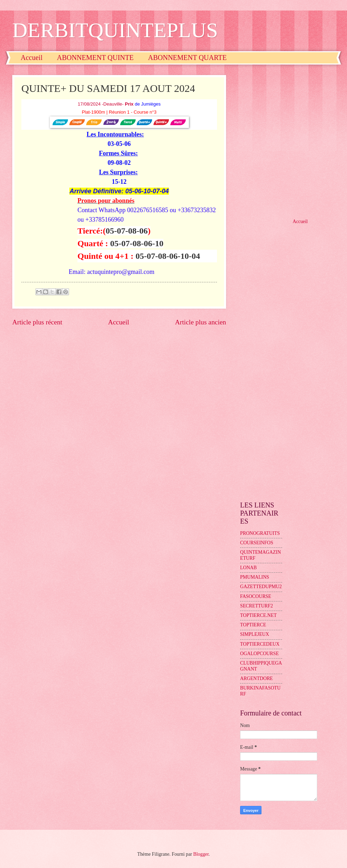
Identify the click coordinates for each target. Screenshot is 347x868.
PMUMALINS (255, 577)
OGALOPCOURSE (259, 654)
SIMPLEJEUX (255, 634)
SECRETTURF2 (257, 606)
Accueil (32, 58)
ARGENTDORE (257, 678)
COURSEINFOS (257, 543)
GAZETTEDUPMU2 (261, 587)
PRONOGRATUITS (260, 533)
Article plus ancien (200, 322)
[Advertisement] (71, 141)
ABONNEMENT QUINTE (95, 58)
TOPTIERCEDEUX (260, 644)
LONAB (249, 568)
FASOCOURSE (256, 596)
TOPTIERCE (253, 625)
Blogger (201, 854)
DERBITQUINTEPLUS (115, 30)
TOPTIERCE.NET (258, 615)
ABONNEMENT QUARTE (187, 58)
